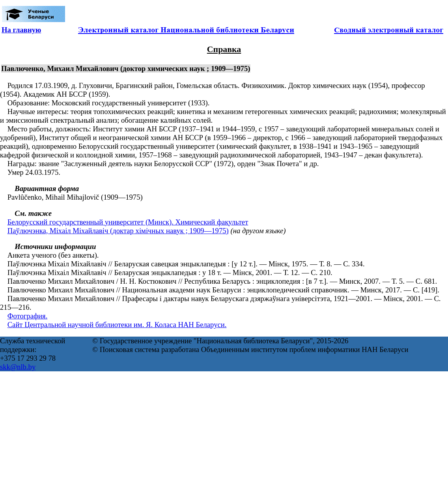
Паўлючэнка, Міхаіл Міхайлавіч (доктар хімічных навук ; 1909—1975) (118, 231)
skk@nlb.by (18, 367)
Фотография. (28, 316)
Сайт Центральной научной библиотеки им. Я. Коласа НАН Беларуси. (117, 325)
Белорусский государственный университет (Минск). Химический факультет (128, 222)
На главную (21, 30)
